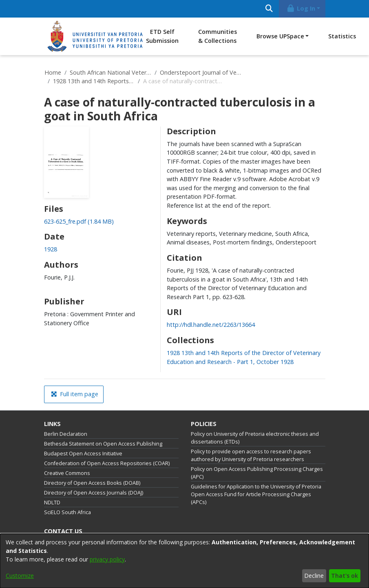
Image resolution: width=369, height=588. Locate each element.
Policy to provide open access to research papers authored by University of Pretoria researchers (251, 455)
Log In (301, 8)
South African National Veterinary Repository (110, 72)
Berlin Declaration (66, 434)
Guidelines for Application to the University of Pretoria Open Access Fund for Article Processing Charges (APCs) (256, 494)
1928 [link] (51, 249)
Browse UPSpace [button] (280, 36)
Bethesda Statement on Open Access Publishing (103, 444)
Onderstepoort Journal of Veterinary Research (201, 72)
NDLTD (52, 503)
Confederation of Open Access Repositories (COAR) (107, 463)
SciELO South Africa (67, 512)
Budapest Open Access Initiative (83, 454)
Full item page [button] (75, 394)
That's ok (345, 576)
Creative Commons (67, 473)
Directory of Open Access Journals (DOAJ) (94, 493)
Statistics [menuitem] (342, 36)
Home (53, 72)
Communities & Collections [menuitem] (218, 36)
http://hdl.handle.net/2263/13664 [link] (211, 325)
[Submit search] (269, 9)
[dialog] (184, 561)
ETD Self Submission (162, 36)
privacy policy (107, 559)
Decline (314, 576)
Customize (20, 576)
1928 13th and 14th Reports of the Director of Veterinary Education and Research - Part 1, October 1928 (94, 81)
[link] (79, 221)
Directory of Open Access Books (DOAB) (92, 483)
